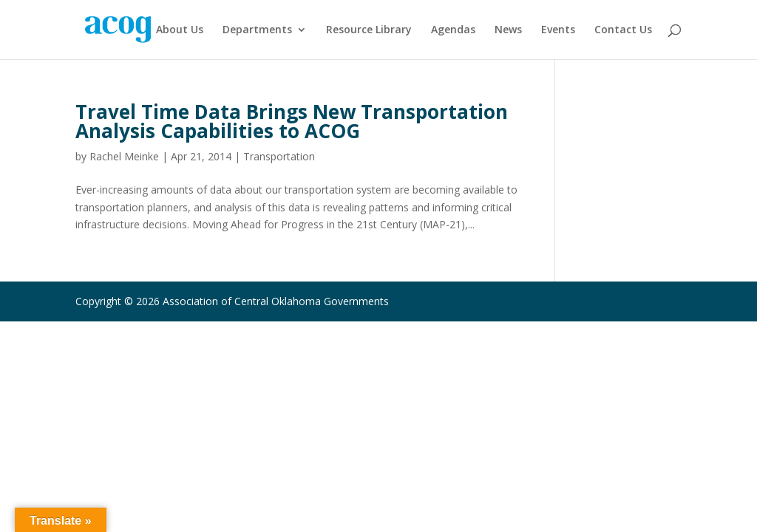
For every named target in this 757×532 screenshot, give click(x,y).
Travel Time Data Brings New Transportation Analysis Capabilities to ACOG (292, 121)
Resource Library (369, 30)
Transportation (279, 156)
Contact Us (623, 30)
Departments (257, 30)
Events (558, 30)
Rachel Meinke (124, 156)
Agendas (453, 30)
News (508, 30)
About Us (180, 30)
